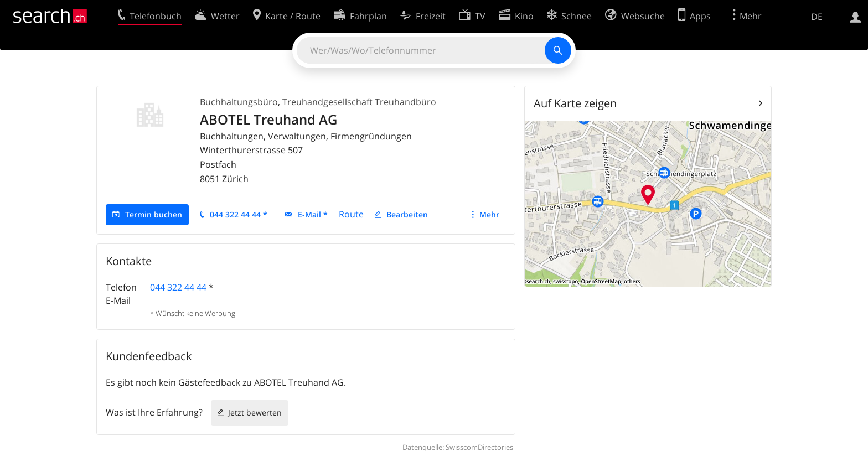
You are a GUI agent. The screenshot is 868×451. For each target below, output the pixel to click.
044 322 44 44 (178, 287)
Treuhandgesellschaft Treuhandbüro (359, 102)
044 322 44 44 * (239, 214)
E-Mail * (313, 214)
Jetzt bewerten (255, 413)
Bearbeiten (407, 214)
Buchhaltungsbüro (239, 102)
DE (817, 17)
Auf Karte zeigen (575, 103)
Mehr (489, 214)
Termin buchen (154, 214)
